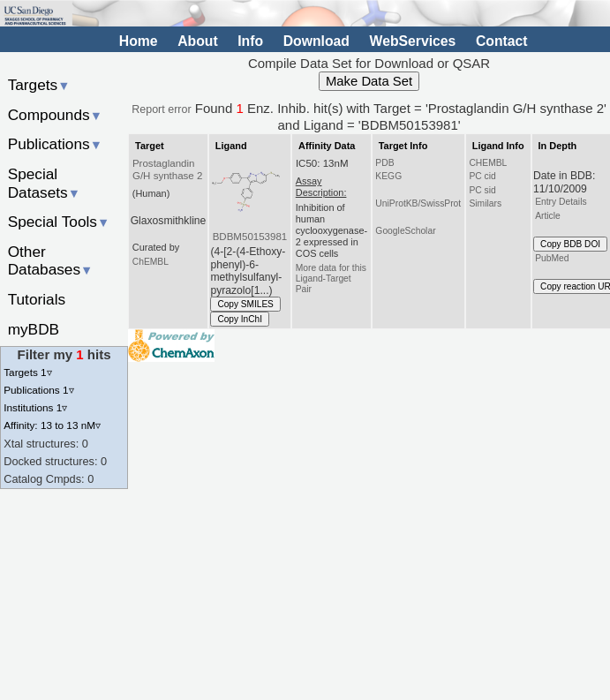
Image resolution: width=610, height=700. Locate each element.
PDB (384, 163)
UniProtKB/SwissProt (418, 203)
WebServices (413, 41)
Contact (502, 41)
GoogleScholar (405, 231)
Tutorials (37, 299)
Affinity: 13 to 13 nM (52, 425)
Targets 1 (27, 372)
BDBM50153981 (250, 237)
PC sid (482, 190)
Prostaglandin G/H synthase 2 (167, 169)
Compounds (55, 115)
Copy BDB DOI (570, 244)
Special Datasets (44, 183)
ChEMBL (151, 262)
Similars (485, 203)
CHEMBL (488, 163)
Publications (55, 144)
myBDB (34, 329)
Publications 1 (38, 390)
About (197, 41)
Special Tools (59, 222)
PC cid (482, 176)
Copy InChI (240, 319)
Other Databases (51, 261)
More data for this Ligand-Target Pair (331, 279)
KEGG (388, 176)
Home (139, 41)
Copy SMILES (245, 304)
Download (316, 41)
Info (250, 41)
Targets (39, 85)
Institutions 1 (35, 407)
